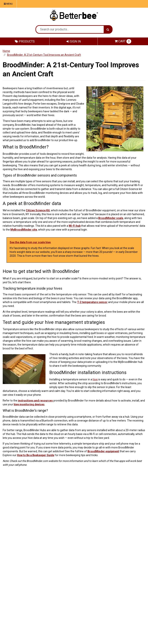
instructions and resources (35, 401)
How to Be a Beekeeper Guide (36, 455)
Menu (8, 4)
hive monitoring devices (29, 404)
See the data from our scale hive (30, 242)
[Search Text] (70, 29)
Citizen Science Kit (38, 210)
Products (25, 41)
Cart (123, 41)
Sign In (74, 41)
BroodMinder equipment (103, 451)
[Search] (108, 29)
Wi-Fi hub (75, 226)
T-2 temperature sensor (92, 302)
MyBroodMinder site (24, 230)
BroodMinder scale (111, 218)
